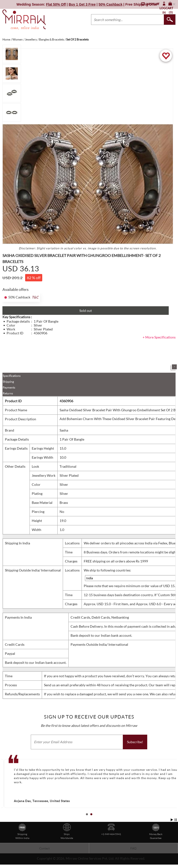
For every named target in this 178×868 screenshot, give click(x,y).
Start (172, 820)
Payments (9, 387)
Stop (176, 820)
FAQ (133, 848)
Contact (44, 848)
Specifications (12, 376)
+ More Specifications (159, 337)
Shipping (8, 382)
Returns (8, 393)
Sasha (64, 430)
